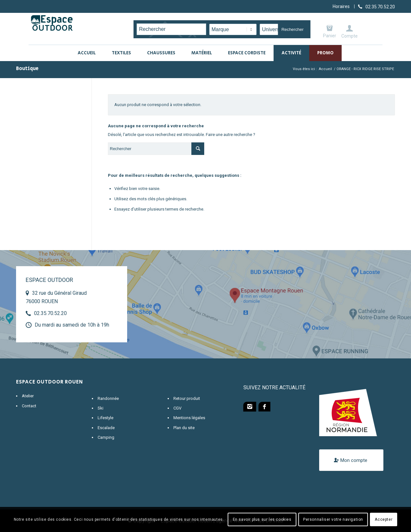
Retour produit (187, 398)
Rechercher (292, 29)
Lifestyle (105, 418)
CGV (177, 408)
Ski (101, 408)
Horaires (341, 6)
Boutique (27, 69)
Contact (29, 406)
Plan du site (184, 428)
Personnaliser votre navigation (333, 519)
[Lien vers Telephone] (376, 6)
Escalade (106, 428)
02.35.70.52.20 (50, 313)
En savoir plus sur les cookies (262, 519)
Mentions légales (189, 418)
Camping (106, 437)
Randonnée (108, 398)
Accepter (384, 519)
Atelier (28, 396)
